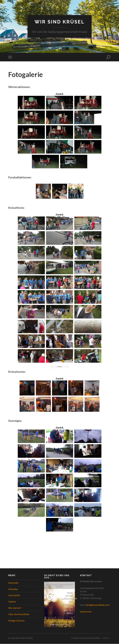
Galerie (12, 602)
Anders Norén (92, 638)
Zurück (60, 94)
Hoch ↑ (107, 638)
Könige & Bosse (16, 620)
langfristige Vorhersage (60, 625)
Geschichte (14, 595)
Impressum (86, 612)
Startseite (13, 583)
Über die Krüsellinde (19, 614)
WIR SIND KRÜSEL (60, 22)
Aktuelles (13, 589)
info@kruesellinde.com (98, 605)
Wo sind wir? (15, 608)
